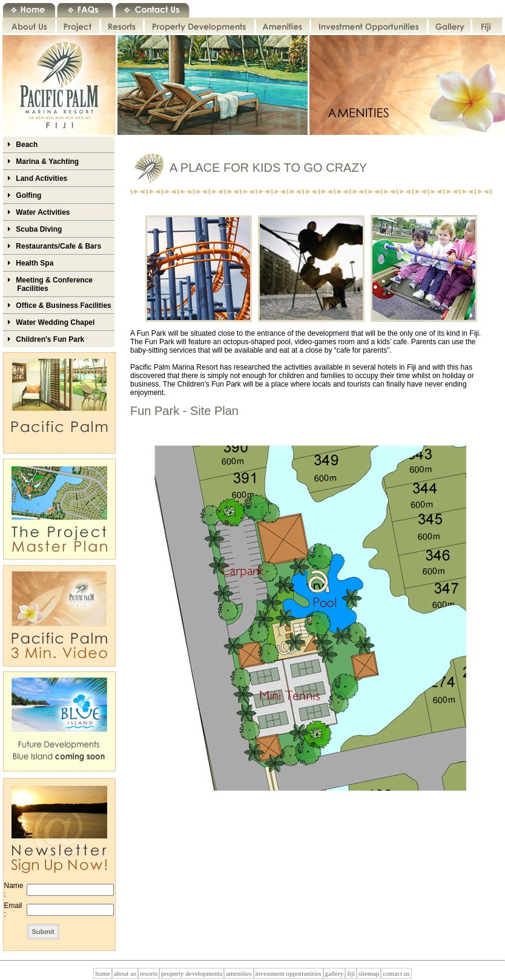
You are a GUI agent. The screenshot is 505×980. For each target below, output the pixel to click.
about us (125, 973)
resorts (149, 973)
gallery (335, 973)
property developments (192, 973)
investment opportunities (289, 973)
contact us (396, 973)
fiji (351, 973)
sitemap (369, 973)
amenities (239, 973)
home (102, 973)
